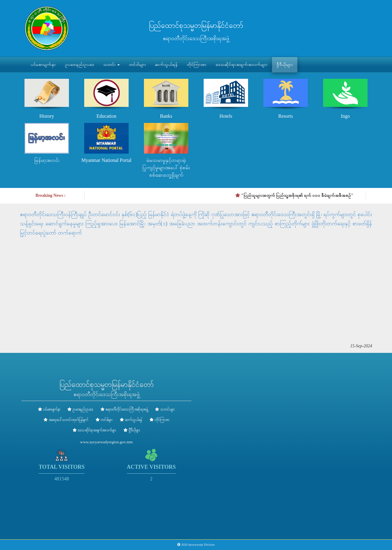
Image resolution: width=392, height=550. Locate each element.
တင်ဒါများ (137, 65)
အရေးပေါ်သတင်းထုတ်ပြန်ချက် (68, 420)
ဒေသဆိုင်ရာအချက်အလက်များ (241, 65)
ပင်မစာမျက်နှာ (43, 65)
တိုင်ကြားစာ (197, 65)
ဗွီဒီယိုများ (285, 65)
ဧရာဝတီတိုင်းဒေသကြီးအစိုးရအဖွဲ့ (127, 409)
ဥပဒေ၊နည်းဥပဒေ (79, 65)
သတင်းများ (168, 409)
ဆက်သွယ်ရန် (166, 65)
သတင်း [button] (111, 65)
